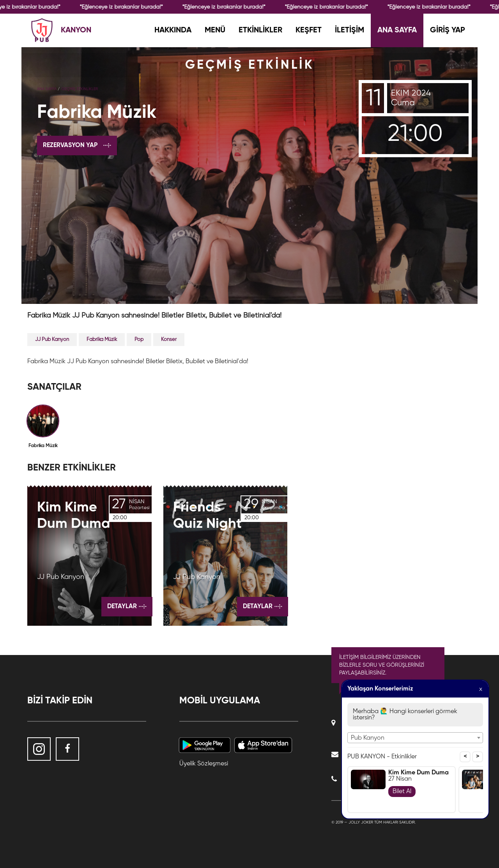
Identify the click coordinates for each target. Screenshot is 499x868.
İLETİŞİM (349, 30)
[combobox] (415, 738)
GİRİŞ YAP (448, 30)
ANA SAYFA (397, 30)
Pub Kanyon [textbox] (368, 738)
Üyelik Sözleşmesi (204, 764)
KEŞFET (309, 30)
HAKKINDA (173, 30)
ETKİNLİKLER (260, 30)
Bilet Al (402, 792)
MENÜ (215, 30)
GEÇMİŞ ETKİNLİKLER (80, 89)
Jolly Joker (361, 822)
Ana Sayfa (47, 89)
